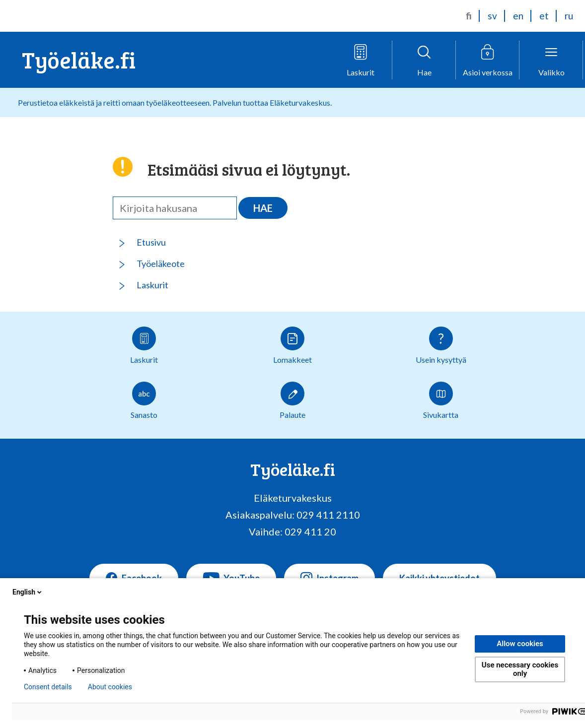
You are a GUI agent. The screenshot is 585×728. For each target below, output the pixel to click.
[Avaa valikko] (551, 60)
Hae (263, 208)
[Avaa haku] (424, 60)
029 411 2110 (328, 515)
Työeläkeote (161, 264)
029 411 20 (310, 531)
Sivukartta (441, 400)
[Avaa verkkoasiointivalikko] (488, 60)
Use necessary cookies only (520, 669)
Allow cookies (520, 644)
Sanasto (144, 400)
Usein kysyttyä (441, 345)
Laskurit (152, 285)
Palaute (292, 400)
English (28, 592)
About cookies (110, 687)
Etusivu (151, 242)
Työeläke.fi (79, 60)
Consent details (48, 687)
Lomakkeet (292, 345)
